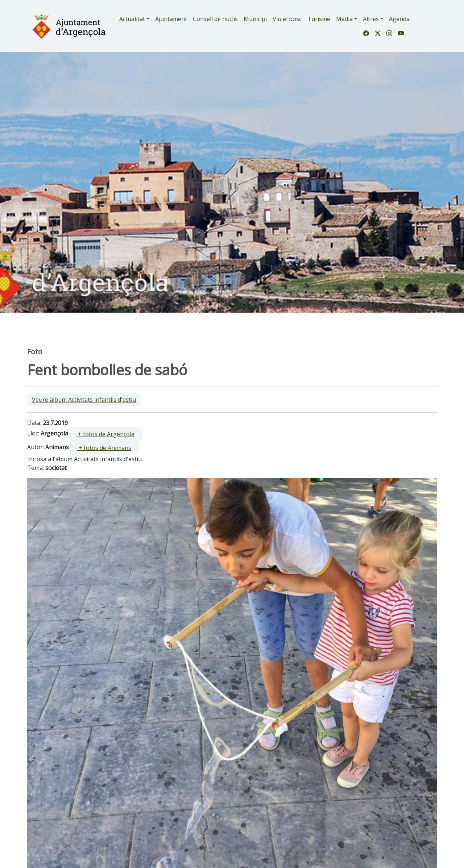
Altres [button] (371, 19)
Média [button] (344, 19)
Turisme (319, 19)
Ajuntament (171, 19)
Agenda (399, 19)
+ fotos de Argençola (105, 434)
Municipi (255, 19)
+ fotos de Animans (104, 448)
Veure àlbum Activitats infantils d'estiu (84, 400)
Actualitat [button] (132, 19)
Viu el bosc (287, 19)
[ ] (106, 434)
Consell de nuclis (215, 19)
